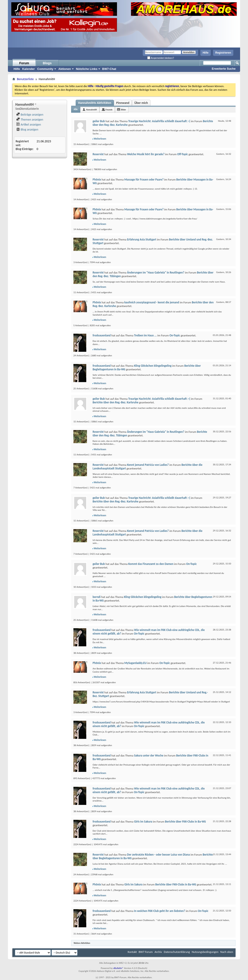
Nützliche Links (87, 69)
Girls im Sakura (143, 822)
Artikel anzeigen (29, 125)
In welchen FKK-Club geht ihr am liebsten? (159, 911)
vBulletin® (118, 968)
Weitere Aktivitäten (82, 943)
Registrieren (223, 53)
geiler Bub (99, 121)
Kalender (28, 69)
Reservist (98, 154)
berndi (97, 597)
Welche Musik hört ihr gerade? (146, 154)
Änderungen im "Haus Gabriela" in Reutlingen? (156, 272)
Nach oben (227, 952)
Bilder (124, 110)
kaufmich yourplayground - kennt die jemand (152, 302)
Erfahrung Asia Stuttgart (142, 239)
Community (45, 69)
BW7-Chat (109, 69)
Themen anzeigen (30, 120)
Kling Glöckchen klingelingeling (153, 366)
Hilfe (206, 53)
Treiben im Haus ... (145, 335)
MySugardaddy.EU (135, 663)
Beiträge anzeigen (30, 115)
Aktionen (65, 69)
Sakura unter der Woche (149, 755)
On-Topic (175, 335)
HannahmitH (92, 110)
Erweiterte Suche (224, 69)
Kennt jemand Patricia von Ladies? (148, 465)
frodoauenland (102, 335)
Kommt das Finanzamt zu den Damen (151, 564)
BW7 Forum (146, 952)
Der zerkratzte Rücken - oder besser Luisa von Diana (158, 855)
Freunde (109, 110)
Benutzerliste (25, 79)
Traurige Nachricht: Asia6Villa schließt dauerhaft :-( (159, 121)
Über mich (141, 103)
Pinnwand (123, 103)
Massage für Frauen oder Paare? (144, 180)
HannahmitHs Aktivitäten (95, 103)
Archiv (158, 952)
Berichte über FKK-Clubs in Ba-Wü (186, 822)
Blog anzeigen (27, 130)
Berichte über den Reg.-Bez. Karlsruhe (116, 402)
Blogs (47, 63)
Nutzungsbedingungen (205, 952)
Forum (24, 63)
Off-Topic (183, 154)
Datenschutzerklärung (177, 952)
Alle (76, 109)
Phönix (97, 180)
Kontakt (132, 952)
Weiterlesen (100, 139)
